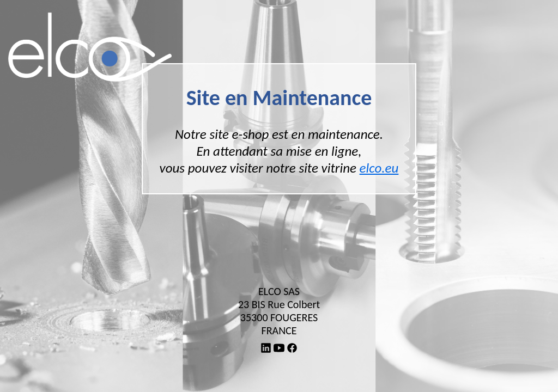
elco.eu (379, 168)
